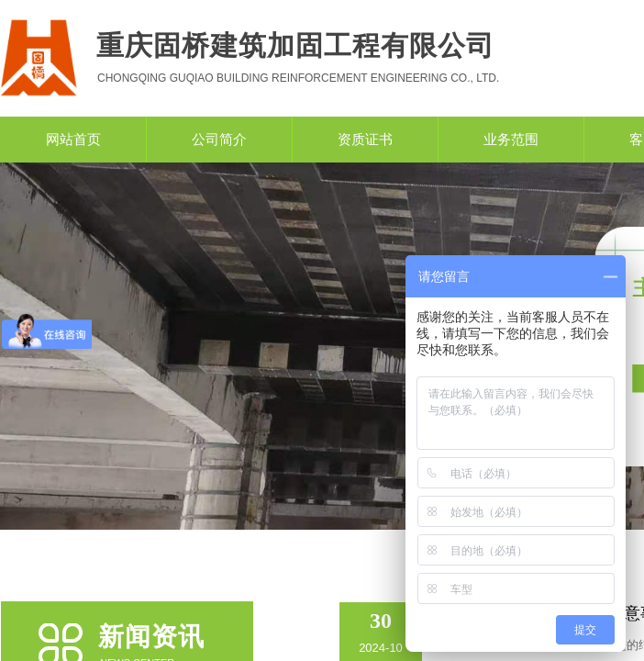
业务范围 (511, 140)
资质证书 (365, 140)
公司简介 (219, 140)
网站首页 (73, 140)
